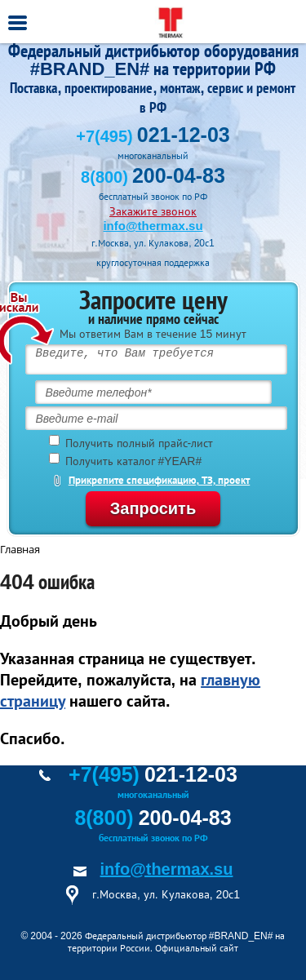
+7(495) (153, 136)
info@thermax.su (153, 226)
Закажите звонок (153, 211)
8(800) (153, 177)
